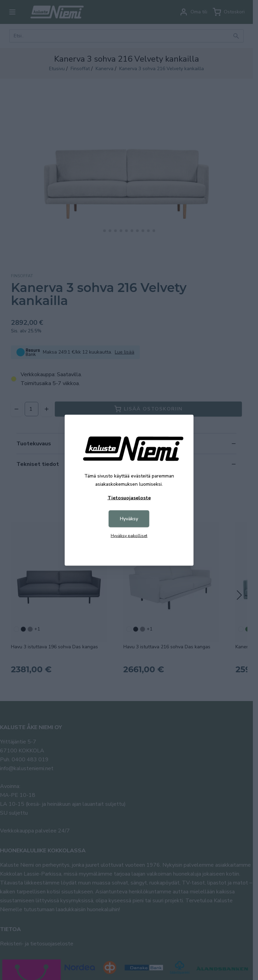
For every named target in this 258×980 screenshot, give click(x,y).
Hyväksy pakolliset (129, 535)
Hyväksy (129, 518)
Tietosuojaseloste (129, 498)
